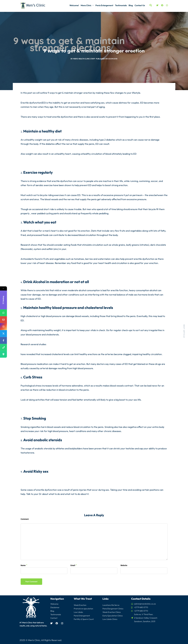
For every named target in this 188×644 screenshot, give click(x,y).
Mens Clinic (86, 5)
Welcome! (74, 5)
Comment (25, 519)
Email (73, 565)
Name (23, 565)
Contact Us (140, 5)
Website (124, 565)
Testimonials (121, 5)
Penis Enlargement (104, 5)
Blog (131, 5)
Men (94, 45)
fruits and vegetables (131, 231)
